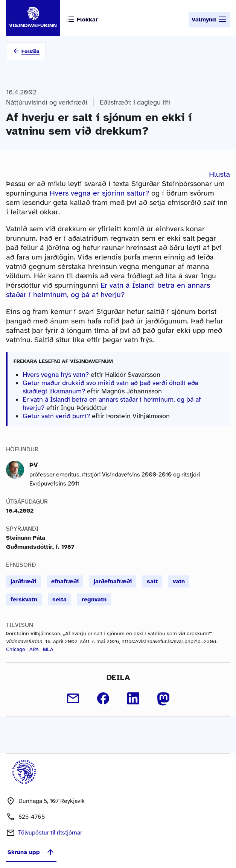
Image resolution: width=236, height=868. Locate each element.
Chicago (16, 649)
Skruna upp (31, 852)
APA (34, 649)
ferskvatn (24, 599)
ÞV (34, 465)
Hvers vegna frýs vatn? (56, 375)
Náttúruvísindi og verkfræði (47, 102)
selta (59, 599)
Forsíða (30, 51)
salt (152, 581)
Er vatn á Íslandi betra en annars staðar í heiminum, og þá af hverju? (108, 290)
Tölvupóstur (50, 833)
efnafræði (65, 581)
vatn (179, 581)
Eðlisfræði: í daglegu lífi (135, 102)
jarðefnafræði (113, 581)
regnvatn (94, 599)
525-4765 (32, 817)
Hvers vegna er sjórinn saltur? (99, 193)
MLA (48, 649)
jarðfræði (23, 581)
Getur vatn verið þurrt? (56, 416)
